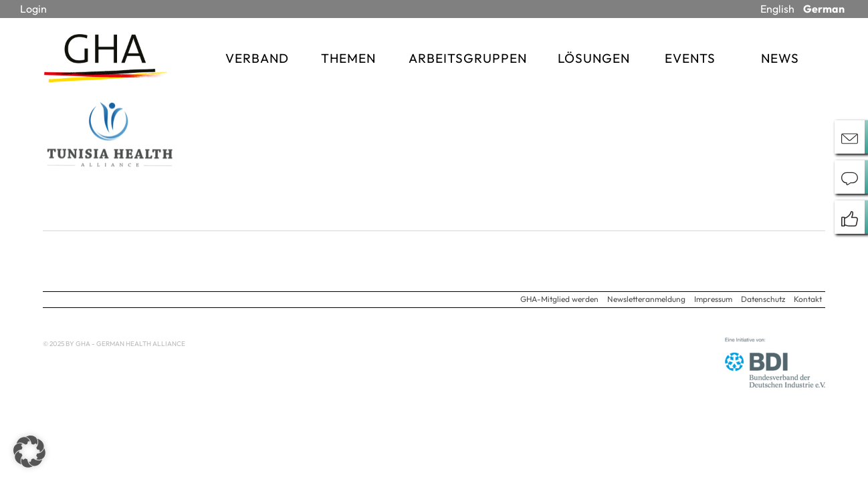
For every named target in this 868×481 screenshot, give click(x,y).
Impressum (713, 299)
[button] (29, 452)
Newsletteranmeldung (646, 299)
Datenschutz (763, 299)
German (824, 9)
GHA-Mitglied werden (559, 299)
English (777, 9)
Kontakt (808, 299)
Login (33, 9)
